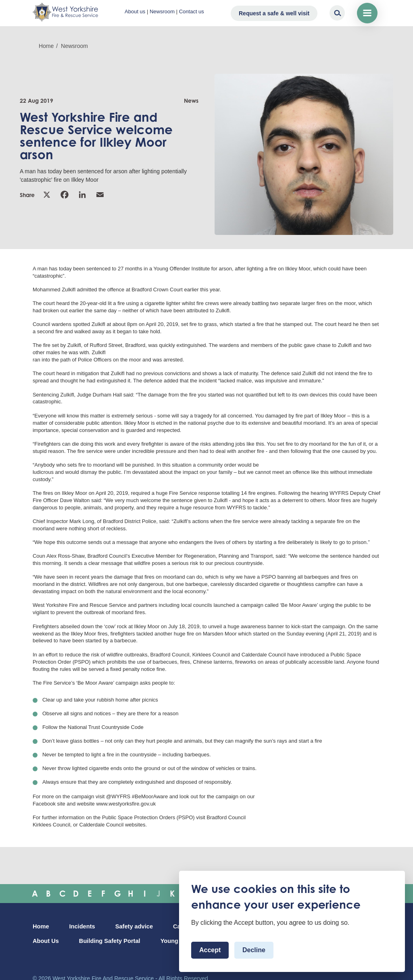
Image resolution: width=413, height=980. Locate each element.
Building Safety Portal (110, 941)
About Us (46, 941)
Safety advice (134, 926)
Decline (254, 950)
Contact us (192, 11)
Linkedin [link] (82, 195)
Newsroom (162, 11)
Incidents (82, 926)
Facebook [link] (65, 195)
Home (46, 46)
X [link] (47, 195)
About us (135, 11)
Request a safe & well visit (274, 13)
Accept (210, 950)
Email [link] (100, 195)
